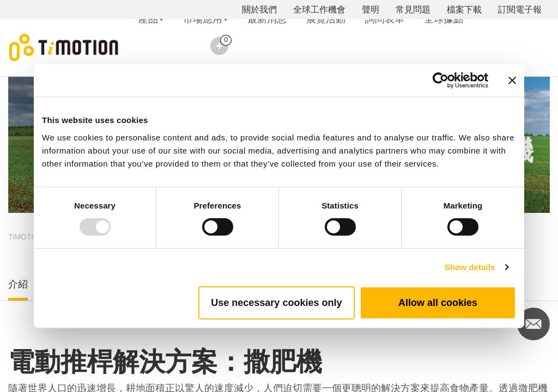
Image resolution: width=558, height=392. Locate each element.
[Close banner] (512, 81)
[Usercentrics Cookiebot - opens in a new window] (441, 81)
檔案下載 (464, 10)
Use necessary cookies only (276, 302)
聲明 (371, 10)
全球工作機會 (319, 10)
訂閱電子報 (520, 10)
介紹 (18, 284)
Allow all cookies (438, 302)
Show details (470, 267)
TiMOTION (26, 237)
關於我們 (259, 10)
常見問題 (413, 10)
